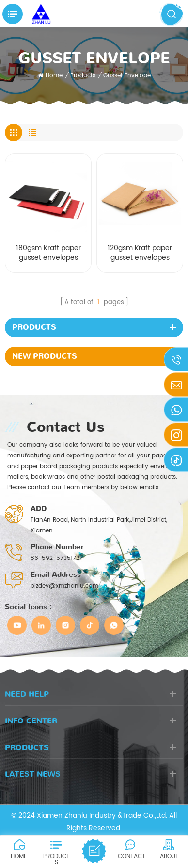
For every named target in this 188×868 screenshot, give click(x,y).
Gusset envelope (127, 76)
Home (50, 76)
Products (83, 76)
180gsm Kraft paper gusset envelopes (48, 253)
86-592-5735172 (55, 558)
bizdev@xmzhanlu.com (64, 586)
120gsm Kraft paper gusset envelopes (140, 253)
